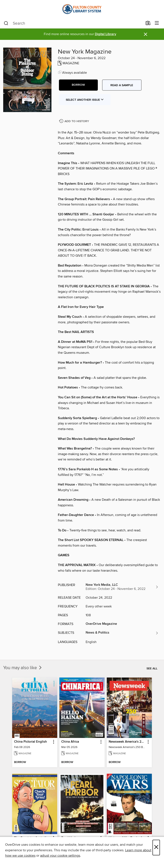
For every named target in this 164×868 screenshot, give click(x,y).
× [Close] (156, 848)
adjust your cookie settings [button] (60, 856)
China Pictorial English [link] (31, 742)
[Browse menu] (157, 23)
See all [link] (152, 669)
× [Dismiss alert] (146, 34)
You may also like (23, 668)
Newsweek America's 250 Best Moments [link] (127, 742)
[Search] (6, 23)
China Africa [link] (70, 742)
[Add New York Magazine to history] (75, 121)
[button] (78, 85)
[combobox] (73, 23)
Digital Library (105, 34)
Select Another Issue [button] (85, 100)
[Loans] (148, 24)
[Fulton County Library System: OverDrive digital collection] (82, 9)
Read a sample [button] (122, 85)
